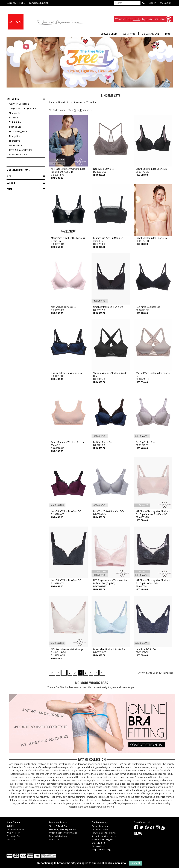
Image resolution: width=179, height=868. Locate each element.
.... (64, 673)
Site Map (11, 839)
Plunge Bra (15, 136)
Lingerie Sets (64, 102)
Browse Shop (109, 34)
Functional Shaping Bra (102, 839)
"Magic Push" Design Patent (23, 108)
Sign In (152, 3)
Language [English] (40, 3)
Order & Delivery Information (63, 833)
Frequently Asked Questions (62, 829)
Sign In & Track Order (59, 826)
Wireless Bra (15, 145)
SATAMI (10, 826)
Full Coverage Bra (18, 131)
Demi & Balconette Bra (21, 150)
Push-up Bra (15, 127)
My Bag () (166, 3)
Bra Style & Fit (98, 843)
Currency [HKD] (16, 3)
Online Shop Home (101, 826)
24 (75, 110)
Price (26, 189)
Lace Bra (14, 118)
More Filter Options (18, 170)
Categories (26, 99)
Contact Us (54, 839)
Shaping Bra (15, 113)
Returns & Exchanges (59, 836)
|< (52, 673)
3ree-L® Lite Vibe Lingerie (104, 836)
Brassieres (78, 102)
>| (102, 673)
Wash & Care (98, 846)
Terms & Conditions (16, 829)
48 (81, 110)
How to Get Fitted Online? (104, 833)
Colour (26, 183)
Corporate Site (13, 836)
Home (52, 102)
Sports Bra (14, 141)
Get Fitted (129, 34)
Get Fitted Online (100, 829)
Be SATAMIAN (150, 34)
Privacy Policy (13, 833)
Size (26, 176)
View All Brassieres (19, 155)
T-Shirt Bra (15, 122)
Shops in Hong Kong (101, 850)
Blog (168, 34)
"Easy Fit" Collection (19, 104)
